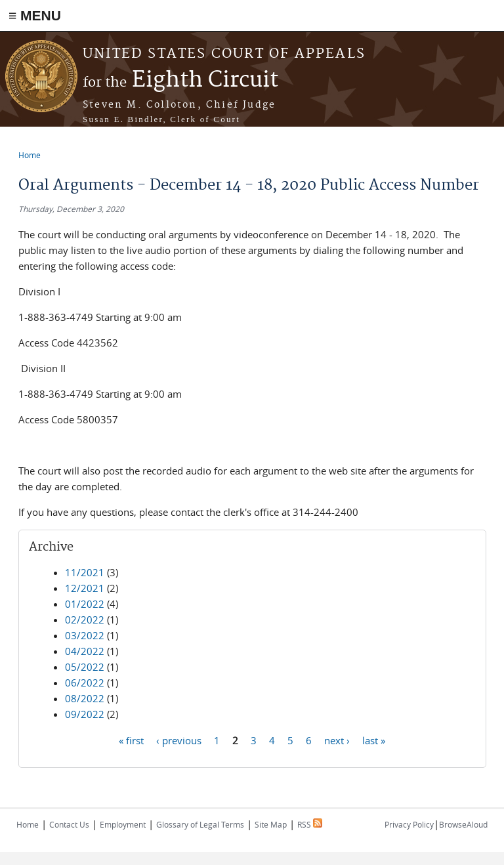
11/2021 (85, 572)
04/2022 (85, 651)
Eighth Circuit (180, 80)
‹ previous (179, 740)
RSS (310, 824)
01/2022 (85, 604)
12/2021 (85, 588)
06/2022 (85, 683)
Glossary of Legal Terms (200, 824)
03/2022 (85, 635)
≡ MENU (35, 15)
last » (374, 740)
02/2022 (85, 620)
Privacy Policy (409, 824)
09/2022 (85, 714)
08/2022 (85, 698)
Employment (123, 824)
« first (131, 740)
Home (30, 155)
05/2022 (85, 667)
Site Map (271, 824)
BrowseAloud (463, 824)
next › (337, 740)
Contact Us (69, 824)
